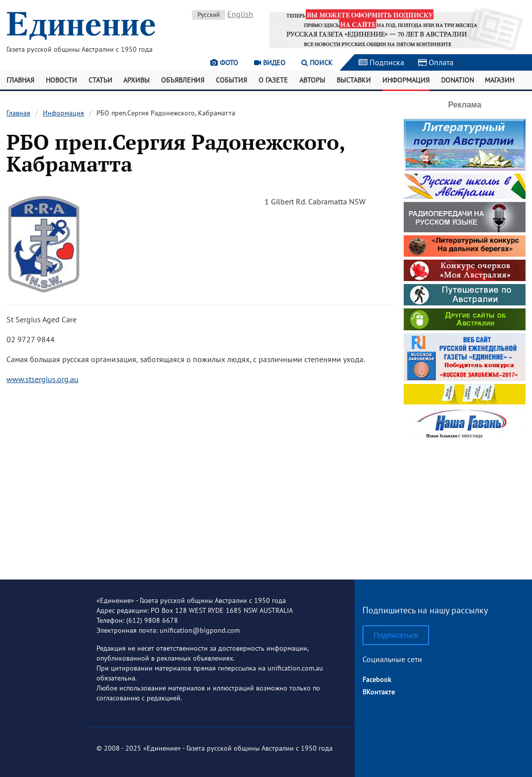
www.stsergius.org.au (43, 379)
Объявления (183, 80)
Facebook (377, 680)
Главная (20, 80)
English (240, 14)
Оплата (436, 62)
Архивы (136, 80)
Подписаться (396, 635)
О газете (273, 80)
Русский (209, 15)
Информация (406, 80)
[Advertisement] (466, 506)
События (231, 80)
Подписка (381, 62)
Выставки (354, 80)
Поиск (317, 63)
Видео (270, 63)
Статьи (100, 80)
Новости (61, 80)
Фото (224, 63)
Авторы (312, 80)
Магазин (499, 80)
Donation (457, 80)
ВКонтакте (379, 692)
